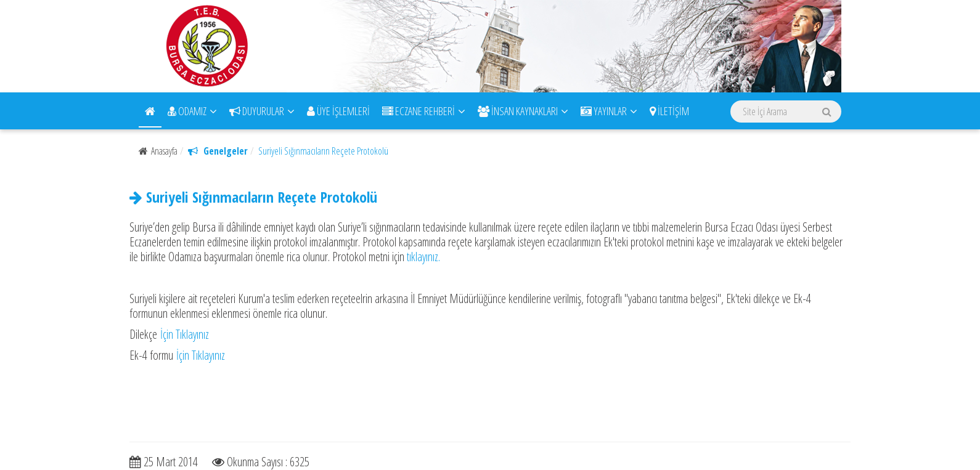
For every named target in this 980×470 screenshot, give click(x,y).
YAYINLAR (609, 111)
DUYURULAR (262, 111)
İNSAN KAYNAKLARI (523, 111)
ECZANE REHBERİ (424, 111)
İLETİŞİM (669, 111)
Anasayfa (158, 151)
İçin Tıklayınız (183, 334)
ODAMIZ (192, 111)
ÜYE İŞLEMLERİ (338, 111)
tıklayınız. (423, 257)
